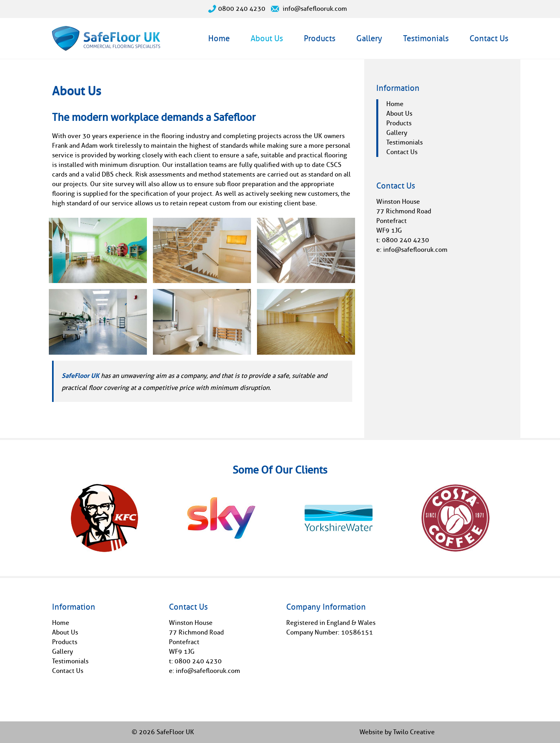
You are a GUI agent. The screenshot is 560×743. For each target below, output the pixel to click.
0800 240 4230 (237, 9)
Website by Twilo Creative (397, 732)
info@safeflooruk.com (309, 9)
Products (320, 38)
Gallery (369, 38)
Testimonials (426, 38)
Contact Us (489, 38)
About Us (267, 38)
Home (219, 38)
